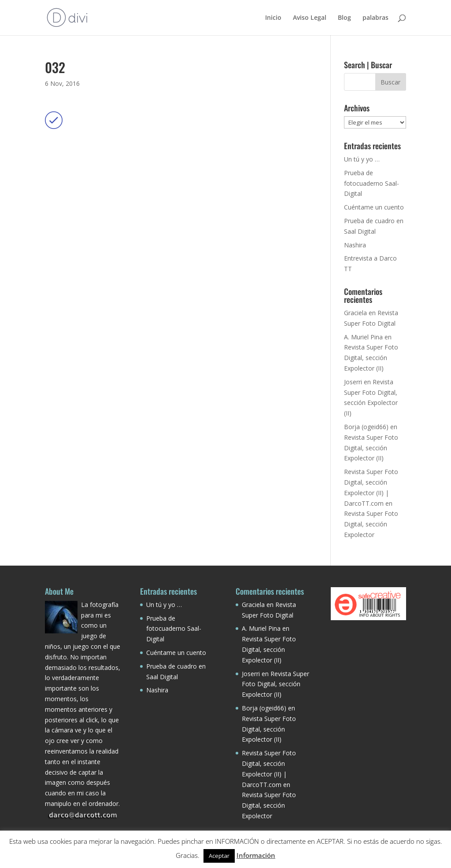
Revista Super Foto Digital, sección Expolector (371, 524)
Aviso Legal (310, 18)
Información (256, 855)
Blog (344, 18)
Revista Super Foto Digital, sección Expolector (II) (371, 358)
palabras (375, 18)
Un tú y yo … (362, 159)
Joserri (353, 382)
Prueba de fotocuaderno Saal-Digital (372, 183)
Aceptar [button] (219, 856)
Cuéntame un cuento (374, 207)
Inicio (273, 18)
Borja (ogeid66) (366, 427)
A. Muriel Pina (363, 337)
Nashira (355, 245)
